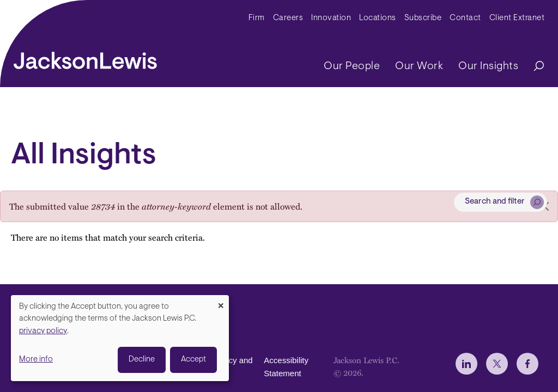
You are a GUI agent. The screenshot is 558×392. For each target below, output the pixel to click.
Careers (288, 18)
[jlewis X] (497, 364)
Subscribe (423, 18)
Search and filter (495, 202)
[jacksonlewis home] (85, 58)
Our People (352, 66)
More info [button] (36, 360)
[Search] (533, 67)
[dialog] (120, 338)
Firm (257, 18)
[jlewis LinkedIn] (466, 364)
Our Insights (488, 66)
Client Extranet (517, 18)
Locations (378, 18)
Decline (142, 360)
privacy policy (43, 331)
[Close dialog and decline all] (221, 302)
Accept (193, 360)
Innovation (331, 18)
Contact (465, 18)
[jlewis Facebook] (527, 364)
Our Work (419, 66)
